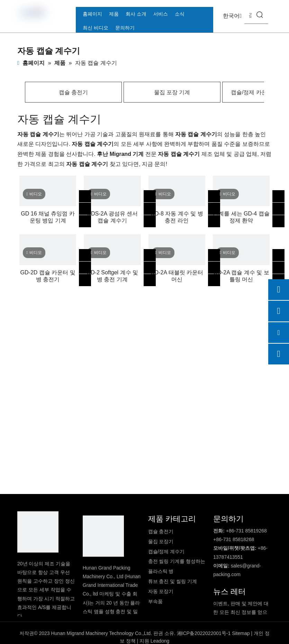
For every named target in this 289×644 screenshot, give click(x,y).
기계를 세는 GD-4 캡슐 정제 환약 (241, 217)
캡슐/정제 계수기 (166, 552)
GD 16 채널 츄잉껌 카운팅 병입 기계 (48, 217)
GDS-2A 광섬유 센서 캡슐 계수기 (112, 217)
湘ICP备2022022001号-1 (204, 633)
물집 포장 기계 (172, 92)
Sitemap (241, 633)
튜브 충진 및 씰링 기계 (173, 581)
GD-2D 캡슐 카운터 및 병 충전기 (48, 276)
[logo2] (103, 536)
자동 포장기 (161, 591)
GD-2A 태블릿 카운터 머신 (177, 276)
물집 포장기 (161, 541)
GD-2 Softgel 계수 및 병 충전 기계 (112, 276)
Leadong (160, 641)
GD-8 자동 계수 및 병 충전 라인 (177, 217)
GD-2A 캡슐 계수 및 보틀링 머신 (241, 276)
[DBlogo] (38, 532)
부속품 (155, 601)
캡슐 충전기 (73, 92)
